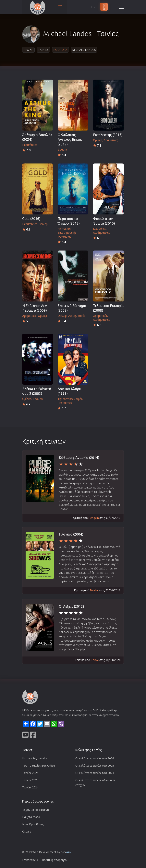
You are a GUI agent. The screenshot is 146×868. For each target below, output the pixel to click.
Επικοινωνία (30, 860)
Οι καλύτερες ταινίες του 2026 (95, 758)
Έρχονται (36, 810)
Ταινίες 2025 (30, 780)
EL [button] (93, 7)
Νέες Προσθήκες (33, 824)
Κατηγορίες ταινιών (35, 758)
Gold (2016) (31, 219)
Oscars (27, 831)
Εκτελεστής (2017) (108, 135)
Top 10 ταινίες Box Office (39, 766)
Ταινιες (43, 50)
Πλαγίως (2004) (71, 534)
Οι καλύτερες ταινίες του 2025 (95, 766)
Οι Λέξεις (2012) (71, 606)
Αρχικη (28, 50)
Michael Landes (84, 50)
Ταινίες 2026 (30, 773)
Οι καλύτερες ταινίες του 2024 (95, 773)
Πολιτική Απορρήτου (55, 860)
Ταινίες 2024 (30, 787)
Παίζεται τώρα (31, 817)
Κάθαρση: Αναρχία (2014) (79, 458)
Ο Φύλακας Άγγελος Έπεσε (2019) (70, 139)
